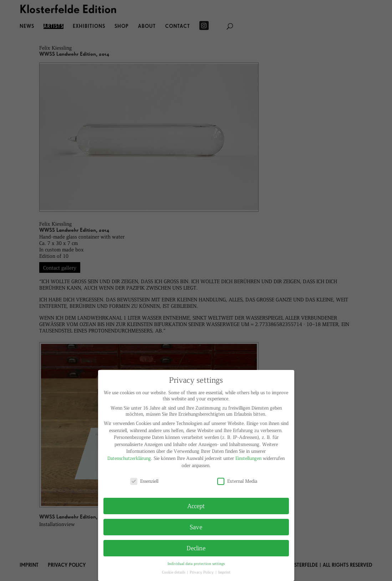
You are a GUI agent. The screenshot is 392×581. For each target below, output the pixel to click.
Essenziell (144, 481)
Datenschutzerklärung (129, 458)
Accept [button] (196, 506)
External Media (237, 481)
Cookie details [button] (174, 572)
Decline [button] (196, 548)
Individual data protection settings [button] (196, 563)
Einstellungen (248, 458)
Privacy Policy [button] (202, 572)
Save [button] (196, 527)
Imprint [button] (224, 572)
